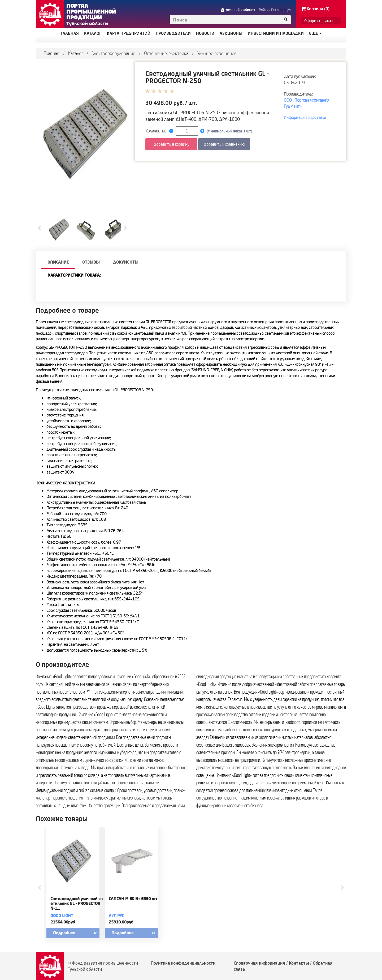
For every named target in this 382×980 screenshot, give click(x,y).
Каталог (76, 53)
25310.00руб (121, 922)
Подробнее (80, 933)
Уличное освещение (217, 53)
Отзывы (91, 262)
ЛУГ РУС (116, 916)
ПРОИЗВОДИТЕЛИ (173, 33)
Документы (126, 262)
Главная (52, 53)
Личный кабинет (238, 10)
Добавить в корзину (171, 144)
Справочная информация (259, 963)
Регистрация (281, 10)
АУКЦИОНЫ (231, 33)
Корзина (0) (315, 9)
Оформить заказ (318, 21)
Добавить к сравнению (224, 144)
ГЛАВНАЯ (70, 33)
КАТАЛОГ (93, 33)
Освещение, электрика (166, 53)
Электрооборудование (114, 53)
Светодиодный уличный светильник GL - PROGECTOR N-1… (77, 904)
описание (58, 262)
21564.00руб (63, 922)
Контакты (299, 963)
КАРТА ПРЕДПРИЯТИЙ (129, 33)
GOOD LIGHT (62, 916)
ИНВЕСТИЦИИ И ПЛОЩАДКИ (276, 33)
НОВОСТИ (205, 33)
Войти (264, 10)
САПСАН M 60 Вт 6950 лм (133, 899)
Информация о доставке (305, 117)
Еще (315, 33)
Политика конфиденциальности (183, 963)
